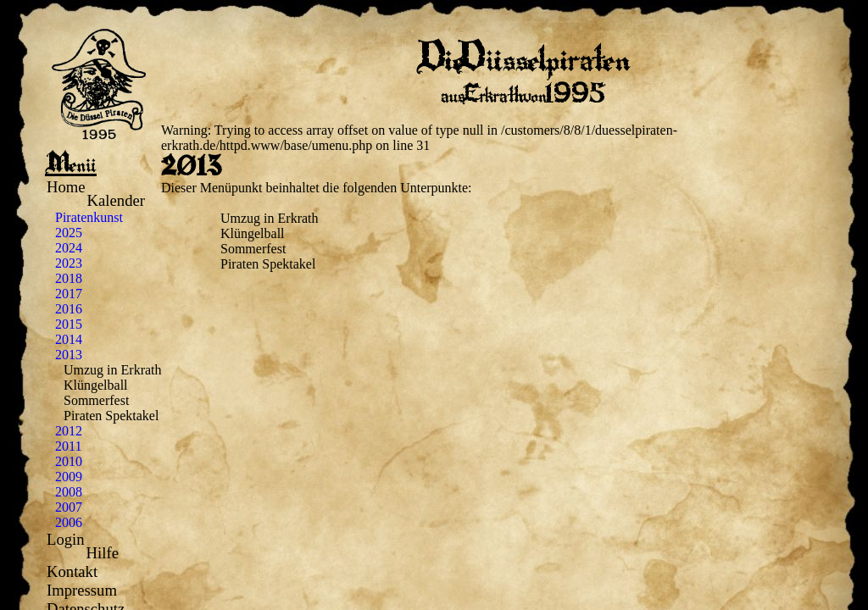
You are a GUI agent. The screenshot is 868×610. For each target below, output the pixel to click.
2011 (68, 446)
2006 (69, 522)
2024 (69, 248)
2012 (69, 431)
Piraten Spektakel (111, 416)
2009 (69, 477)
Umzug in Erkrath (113, 370)
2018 (69, 278)
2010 (69, 461)
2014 (69, 339)
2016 (69, 309)
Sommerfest (96, 400)
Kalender (116, 200)
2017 (69, 294)
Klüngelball (96, 385)
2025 (69, 233)
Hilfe (103, 553)
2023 (69, 263)
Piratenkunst (89, 217)
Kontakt (72, 571)
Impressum (82, 590)
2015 (69, 324)
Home (66, 187)
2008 (69, 492)
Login (66, 539)
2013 (69, 355)
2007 (69, 507)
